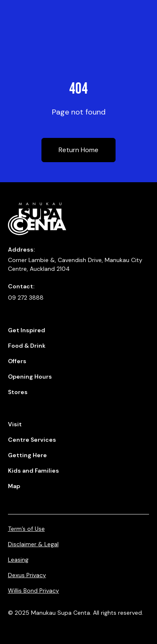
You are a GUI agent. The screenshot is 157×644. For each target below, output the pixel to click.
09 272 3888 (26, 298)
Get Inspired (27, 330)
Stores (18, 392)
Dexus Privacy (27, 575)
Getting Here (27, 455)
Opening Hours (30, 377)
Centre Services (32, 440)
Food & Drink (27, 346)
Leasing (18, 560)
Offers (17, 361)
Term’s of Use (26, 529)
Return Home (78, 150)
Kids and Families (33, 471)
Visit (15, 424)
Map (14, 486)
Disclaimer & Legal (33, 544)
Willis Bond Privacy (33, 591)
